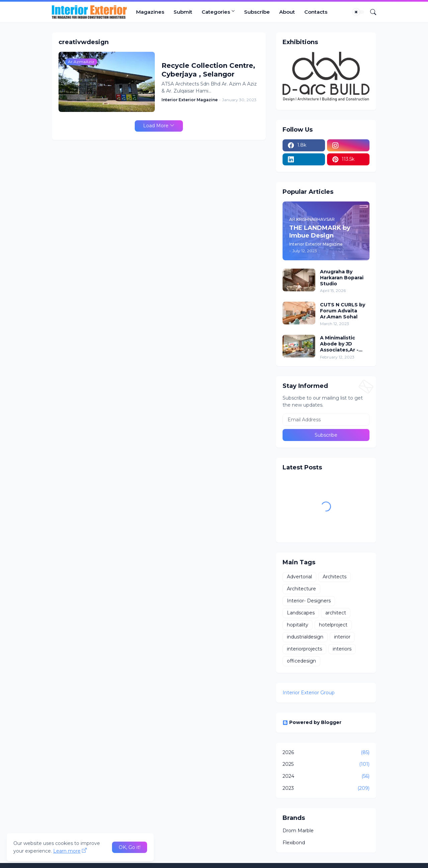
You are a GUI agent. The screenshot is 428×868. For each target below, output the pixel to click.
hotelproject (333, 625)
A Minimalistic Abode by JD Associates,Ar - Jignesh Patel (339, 344)
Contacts (316, 12)
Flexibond (294, 843)
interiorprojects (304, 649)
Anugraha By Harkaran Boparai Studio (342, 278)
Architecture (301, 589)
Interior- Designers (309, 601)
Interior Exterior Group (309, 693)
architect (336, 613)
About (287, 12)
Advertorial (299, 577)
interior (342, 637)
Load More (156, 126)
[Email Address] (326, 420)
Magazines (150, 12)
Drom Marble (298, 831)
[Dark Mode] (358, 12)
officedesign (301, 661)
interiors (342, 649)
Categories (216, 12)
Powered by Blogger (312, 722)
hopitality (298, 625)
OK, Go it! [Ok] (130, 847)
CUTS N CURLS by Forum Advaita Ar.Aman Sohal (343, 311)
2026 (326, 753)
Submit (183, 12)
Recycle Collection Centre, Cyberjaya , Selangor (208, 70)
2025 (326, 764)
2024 (326, 776)
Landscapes (301, 613)
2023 (326, 788)
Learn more (67, 851)
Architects (335, 577)
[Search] (370, 12)
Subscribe (257, 12)
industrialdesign (305, 637)
